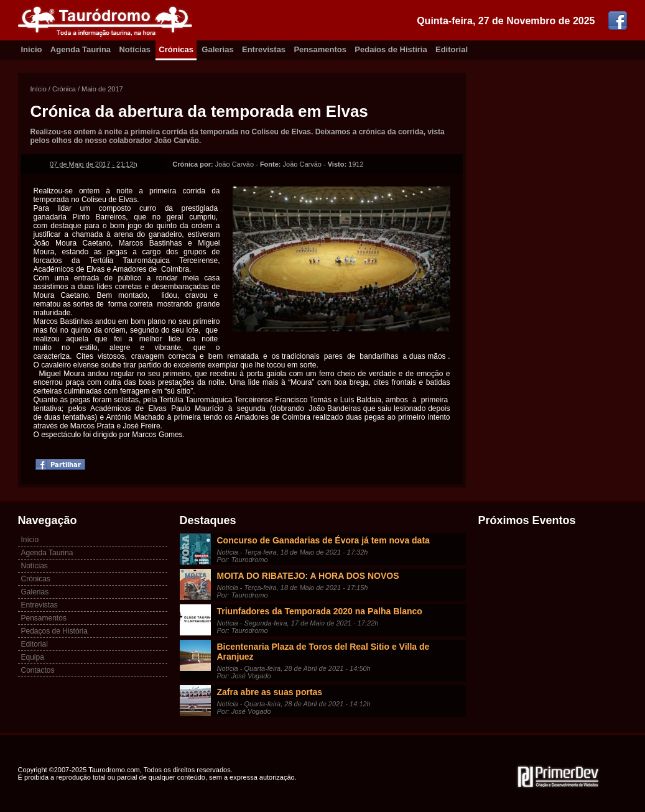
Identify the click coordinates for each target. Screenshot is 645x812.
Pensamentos (320, 49)
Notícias (135, 49)
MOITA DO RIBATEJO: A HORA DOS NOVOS (308, 576)
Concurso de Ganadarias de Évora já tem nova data (323, 540)
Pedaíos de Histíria (391, 49)
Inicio (32, 49)
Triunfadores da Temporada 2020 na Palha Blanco (320, 611)
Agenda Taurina (81, 49)
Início (39, 89)
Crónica (64, 89)
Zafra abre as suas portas (270, 692)
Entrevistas (264, 49)
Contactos (38, 670)
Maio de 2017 (102, 89)
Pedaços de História (54, 631)
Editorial (452, 49)
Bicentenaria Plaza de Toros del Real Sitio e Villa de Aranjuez (323, 652)
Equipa (33, 657)
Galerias (217, 49)
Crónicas (176, 49)
